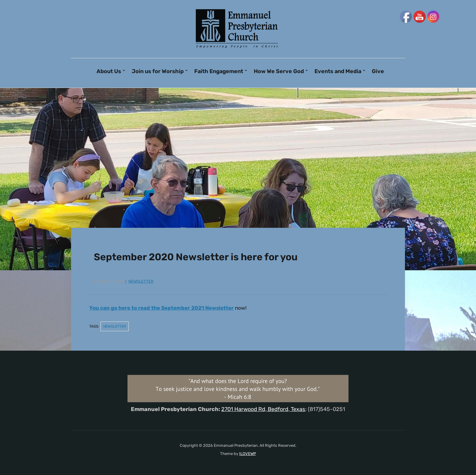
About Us (109, 71)
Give (378, 71)
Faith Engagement (219, 71)
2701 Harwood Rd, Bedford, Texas (263, 409)
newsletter (141, 281)
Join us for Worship (158, 71)
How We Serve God (279, 71)
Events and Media (338, 71)
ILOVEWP (248, 454)
